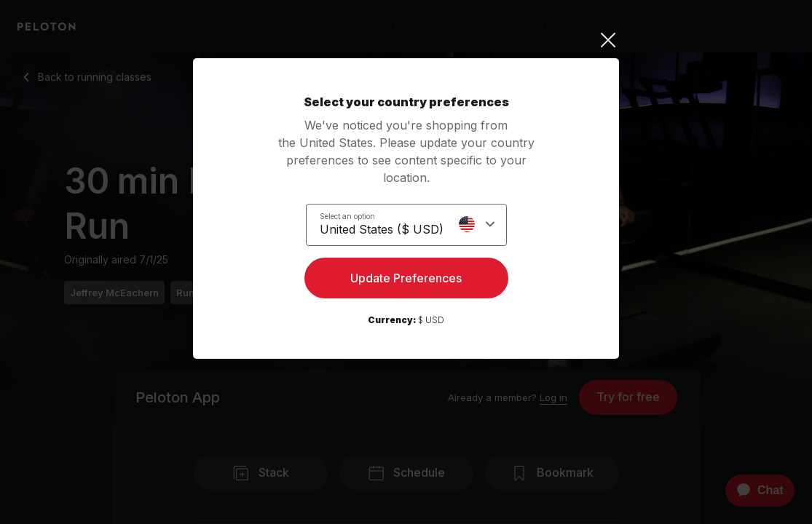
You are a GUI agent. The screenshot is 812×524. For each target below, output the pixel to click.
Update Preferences (406, 281)
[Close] (406, 40)
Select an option (347, 215)
